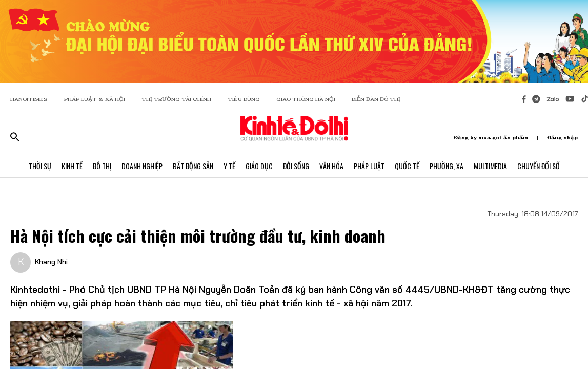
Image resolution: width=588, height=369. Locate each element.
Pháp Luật (369, 166)
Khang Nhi (51, 262)
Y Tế (229, 166)
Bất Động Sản (193, 166)
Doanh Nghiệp (142, 166)
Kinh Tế (72, 166)
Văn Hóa (331, 166)
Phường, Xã (447, 166)
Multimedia (490, 166)
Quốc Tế (407, 166)
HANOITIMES (29, 99)
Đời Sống (296, 166)
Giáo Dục (259, 166)
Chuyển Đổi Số (539, 166)
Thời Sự (40, 166)
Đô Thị (102, 166)
